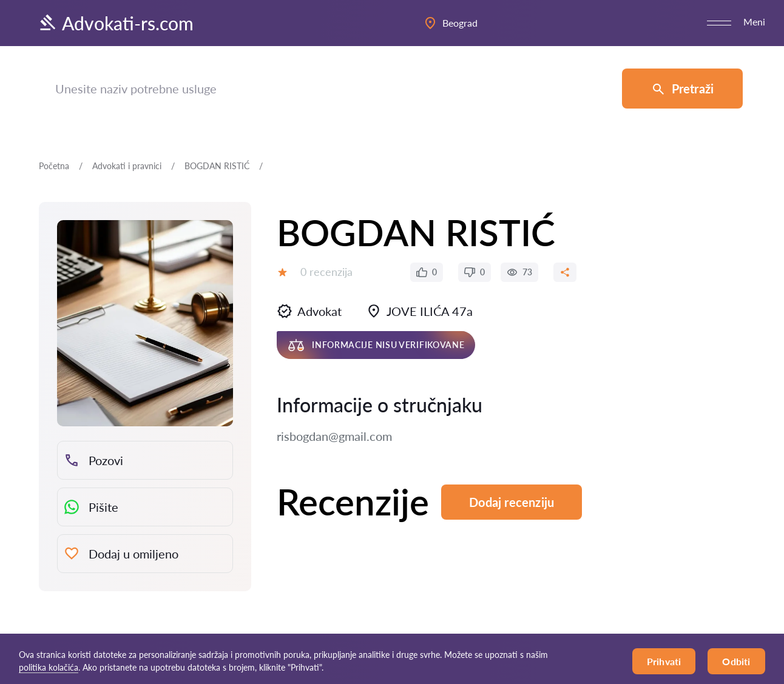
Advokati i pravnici (127, 166)
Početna (54, 166)
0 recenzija (326, 272)
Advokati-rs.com (115, 23)
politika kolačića (49, 667)
